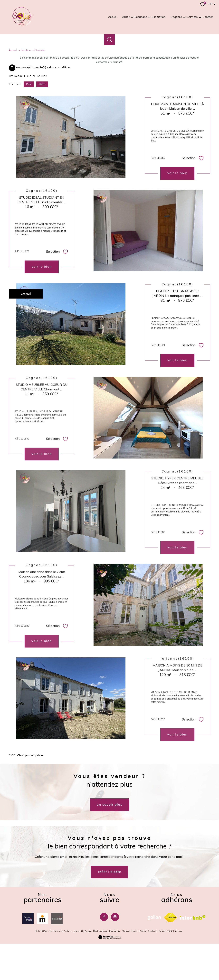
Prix (29, 121)
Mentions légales (130, 968)
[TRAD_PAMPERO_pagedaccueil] (23, 26)
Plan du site (115, 968)
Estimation (159, 17)
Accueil (113, 17)
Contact (208, 17)
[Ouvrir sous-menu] (132, 17)
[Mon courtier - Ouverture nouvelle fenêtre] (57, 955)
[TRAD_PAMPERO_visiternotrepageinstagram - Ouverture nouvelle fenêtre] (115, 954)
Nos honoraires (100, 968)
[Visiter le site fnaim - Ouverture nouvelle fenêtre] (170, 954)
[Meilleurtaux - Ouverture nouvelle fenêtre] (42, 955)
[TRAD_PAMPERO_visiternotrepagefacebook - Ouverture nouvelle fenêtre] (104, 954)
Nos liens (152, 968)
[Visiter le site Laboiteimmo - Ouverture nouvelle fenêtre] (110, 975)
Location (26, 87)
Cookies (179, 968)
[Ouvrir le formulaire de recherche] (109, 40)
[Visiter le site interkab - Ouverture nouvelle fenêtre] (193, 954)
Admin (143, 968)
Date (42, 121)
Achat (126, 17)
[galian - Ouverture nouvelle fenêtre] (154, 954)
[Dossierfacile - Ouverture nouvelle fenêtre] (28, 955)
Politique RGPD (166, 968)
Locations (141, 17)
